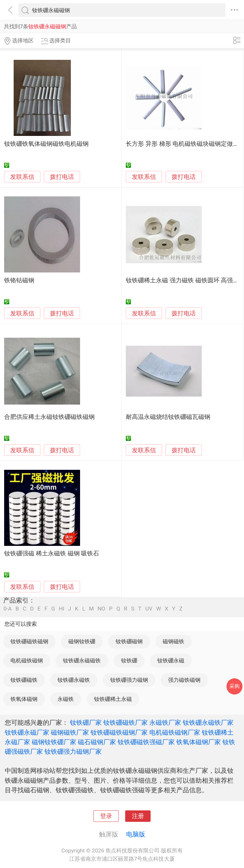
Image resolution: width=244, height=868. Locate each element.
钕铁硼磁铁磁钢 (29, 641)
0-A (8, 609)
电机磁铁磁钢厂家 (175, 732)
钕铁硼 (129, 660)
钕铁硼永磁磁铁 (82, 660)
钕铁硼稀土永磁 (113, 699)
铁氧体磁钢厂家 (199, 742)
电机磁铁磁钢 (27, 660)
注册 (138, 816)
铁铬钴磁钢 (19, 280)
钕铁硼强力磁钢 (129, 680)
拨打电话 (62, 177)
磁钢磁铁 (173, 641)
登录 (106, 816)
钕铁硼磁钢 (129, 641)
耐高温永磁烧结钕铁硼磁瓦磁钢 (168, 417)
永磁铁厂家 (165, 723)
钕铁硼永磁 (171, 660)
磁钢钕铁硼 (82, 641)
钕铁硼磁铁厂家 (125, 723)
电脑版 (136, 834)
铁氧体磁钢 (24, 699)
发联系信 (22, 177)
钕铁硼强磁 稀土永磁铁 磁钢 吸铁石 (52, 554)
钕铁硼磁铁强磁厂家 (146, 742)
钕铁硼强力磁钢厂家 (73, 752)
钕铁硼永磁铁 (74, 680)
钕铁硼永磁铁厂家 (208, 723)
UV (149, 609)
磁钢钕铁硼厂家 (54, 742)
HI (61, 609)
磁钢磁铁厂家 (70, 732)
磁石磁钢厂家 (97, 742)
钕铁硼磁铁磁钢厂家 (119, 732)
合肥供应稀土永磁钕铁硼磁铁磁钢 (49, 417)
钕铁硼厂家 (86, 723)
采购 (234, 686)
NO (101, 609)
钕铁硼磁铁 (24, 680)
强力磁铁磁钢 (184, 680)
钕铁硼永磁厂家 (27, 732)
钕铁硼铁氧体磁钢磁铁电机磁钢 (46, 144)
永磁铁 (66, 699)
